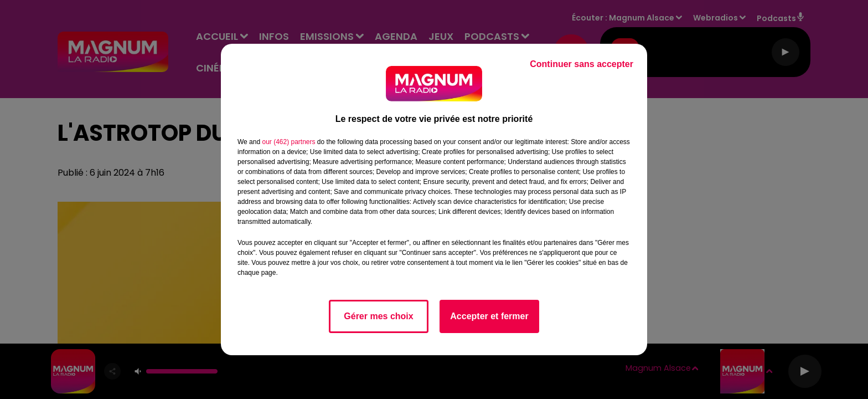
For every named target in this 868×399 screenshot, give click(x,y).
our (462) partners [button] (288, 142)
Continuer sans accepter (582, 64)
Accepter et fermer (489, 316)
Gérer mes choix (378, 316)
